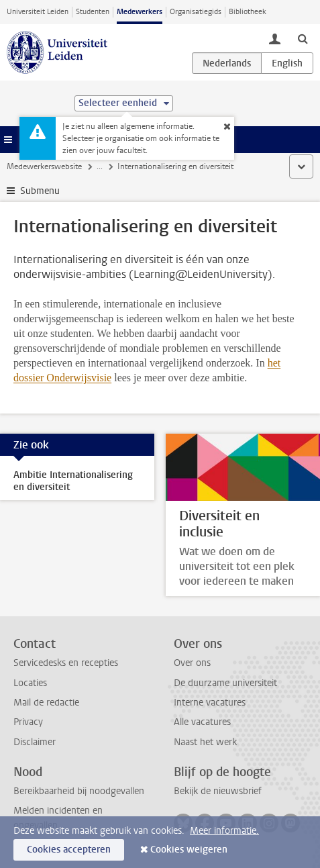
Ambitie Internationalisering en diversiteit (73, 481)
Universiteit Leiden (38, 12)
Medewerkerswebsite (44, 166)
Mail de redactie (46, 703)
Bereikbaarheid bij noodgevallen (79, 791)
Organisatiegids (196, 12)
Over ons (192, 663)
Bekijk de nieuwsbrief (218, 791)
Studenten (93, 12)
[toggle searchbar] (303, 38)
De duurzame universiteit (225, 683)
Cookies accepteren (69, 850)
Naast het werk (205, 742)
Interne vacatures (210, 703)
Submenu (40, 191)
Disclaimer (35, 742)
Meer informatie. (224, 831)
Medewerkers (140, 12)
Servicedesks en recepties (66, 663)
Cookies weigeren (189, 850)
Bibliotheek (248, 12)
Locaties (30, 683)
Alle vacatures (202, 722)
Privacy (28, 722)
